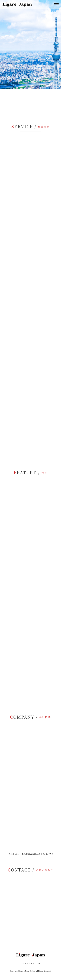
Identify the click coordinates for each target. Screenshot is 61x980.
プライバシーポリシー (31, 963)
